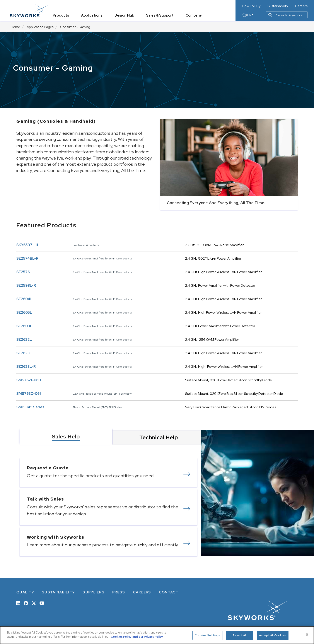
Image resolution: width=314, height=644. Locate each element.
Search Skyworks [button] (285, 16)
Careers (301, 6)
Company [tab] (195, 16)
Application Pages (40, 27)
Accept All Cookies (272, 635)
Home (15, 27)
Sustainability (278, 6)
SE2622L (24, 340)
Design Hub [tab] (125, 16)
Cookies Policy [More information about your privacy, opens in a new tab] (121, 637)
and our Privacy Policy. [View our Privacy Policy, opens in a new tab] (148, 637)
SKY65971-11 (27, 245)
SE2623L (24, 353)
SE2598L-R (26, 285)
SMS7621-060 (29, 380)
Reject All (240, 635)
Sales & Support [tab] (161, 16)
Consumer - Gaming (75, 27)
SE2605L (24, 313)
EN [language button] (248, 16)
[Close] (307, 634)
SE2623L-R (26, 367)
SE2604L (24, 299)
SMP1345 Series (30, 407)
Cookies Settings (207, 635)
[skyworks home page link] (30, 11)
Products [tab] (62, 16)
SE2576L (24, 272)
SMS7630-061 (29, 394)
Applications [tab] (93, 16)
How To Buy (251, 6)
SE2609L (24, 326)
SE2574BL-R (27, 258)
